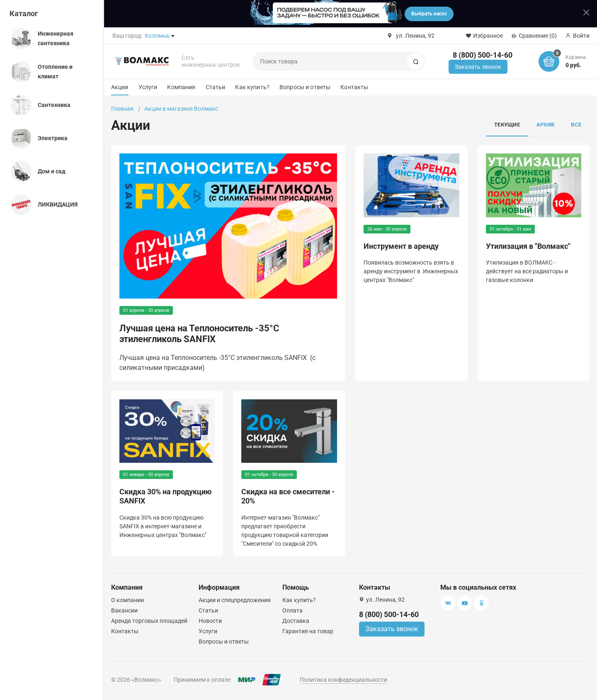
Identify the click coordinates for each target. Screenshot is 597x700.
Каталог (24, 13)
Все (576, 125)
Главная (122, 109)
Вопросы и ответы (305, 87)
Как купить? (252, 87)
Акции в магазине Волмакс (181, 109)
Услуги (148, 87)
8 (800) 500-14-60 (483, 55)
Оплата (292, 610)
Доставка (296, 621)
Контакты (354, 87)
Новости (210, 621)
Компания (181, 87)
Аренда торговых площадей (149, 621)
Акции (120, 87)
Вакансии (124, 610)
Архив (545, 125)
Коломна (157, 36)
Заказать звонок (478, 67)
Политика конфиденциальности (343, 680)
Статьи (216, 87)
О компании (127, 600)
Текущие (507, 125)
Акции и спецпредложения (235, 600)
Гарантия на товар (308, 631)
